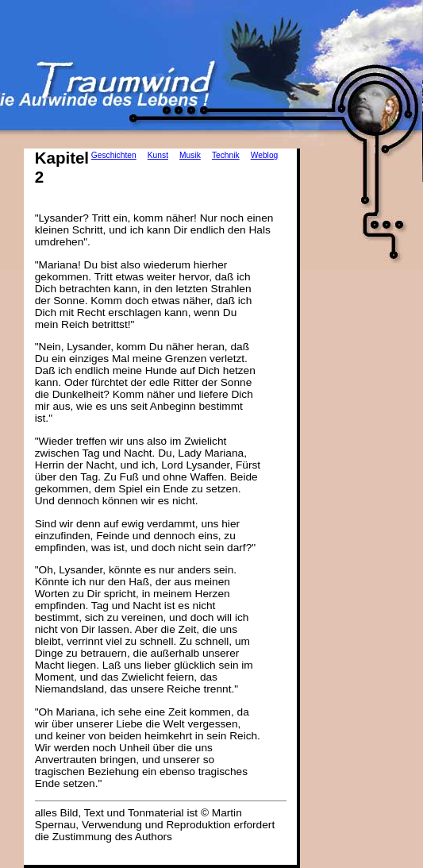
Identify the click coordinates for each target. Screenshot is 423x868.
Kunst (158, 155)
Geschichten (114, 155)
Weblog (265, 155)
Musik (190, 155)
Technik (226, 155)
